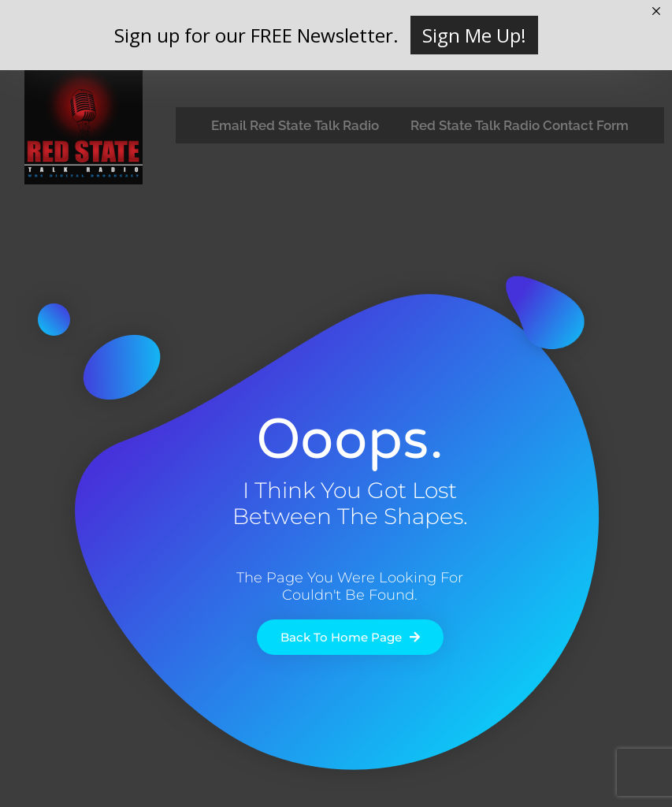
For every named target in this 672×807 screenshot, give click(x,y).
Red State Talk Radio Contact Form (520, 125)
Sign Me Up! (474, 35)
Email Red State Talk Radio (295, 125)
